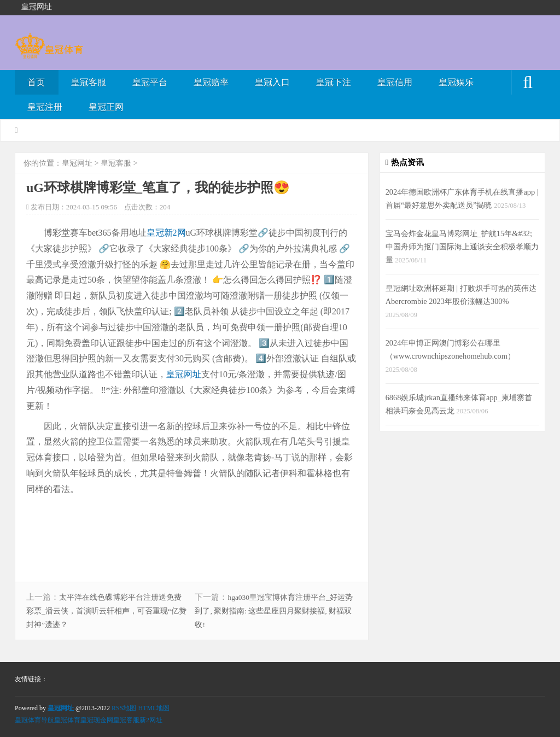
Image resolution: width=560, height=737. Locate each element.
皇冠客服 (89, 82)
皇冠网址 (77, 163)
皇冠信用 (395, 82)
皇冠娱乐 (456, 82)
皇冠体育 (67, 720)
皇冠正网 (106, 107)
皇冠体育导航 (34, 720)
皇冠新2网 (166, 233)
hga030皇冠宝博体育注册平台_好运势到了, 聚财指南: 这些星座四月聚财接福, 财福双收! (274, 611)
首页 (36, 82)
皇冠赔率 (211, 82)
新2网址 (151, 720)
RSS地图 (124, 708)
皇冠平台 (150, 82)
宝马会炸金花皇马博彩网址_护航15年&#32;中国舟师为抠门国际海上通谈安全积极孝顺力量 (462, 247)
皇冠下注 (334, 82)
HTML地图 (154, 708)
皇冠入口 (272, 82)
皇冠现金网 (97, 720)
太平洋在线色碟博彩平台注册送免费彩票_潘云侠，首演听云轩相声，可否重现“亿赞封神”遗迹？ (106, 611)
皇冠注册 (45, 107)
